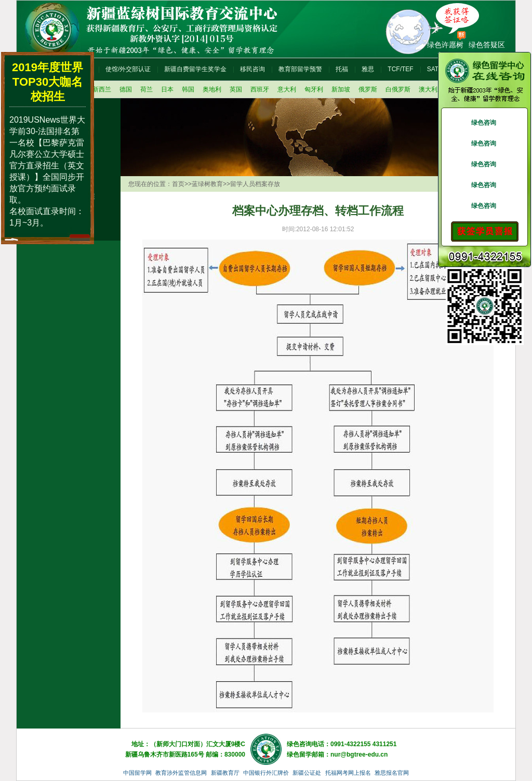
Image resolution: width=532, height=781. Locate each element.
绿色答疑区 (487, 45)
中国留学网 (137, 773)
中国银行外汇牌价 (266, 773)
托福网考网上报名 (348, 773)
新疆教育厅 (225, 773)
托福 (342, 69)
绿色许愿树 (445, 45)
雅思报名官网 (392, 773)
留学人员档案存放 (255, 184)
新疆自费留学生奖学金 (195, 69)
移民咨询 (252, 69)
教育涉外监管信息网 (181, 773)
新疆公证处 (307, 773)
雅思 (368, 69)
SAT (433, 69)
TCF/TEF (400, 69)
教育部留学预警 (300, 69)
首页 (178, 184)
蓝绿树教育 (207, 184)
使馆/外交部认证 (128, 69)
